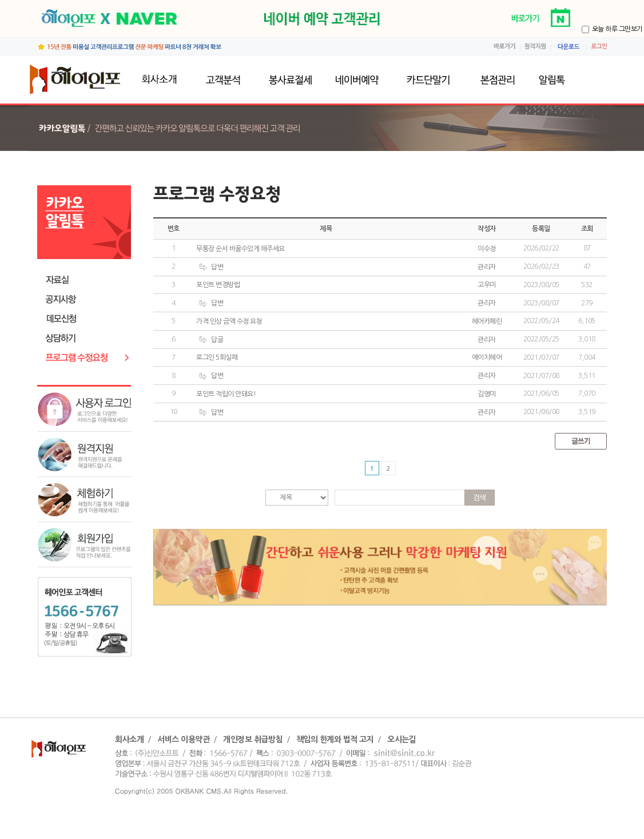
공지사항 (87, 299)
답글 (211, 340)
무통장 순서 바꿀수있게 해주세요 (240, 249)
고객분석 (223, 80)
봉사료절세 (290, 80)
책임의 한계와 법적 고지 (335, 739)
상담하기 (87, 338)
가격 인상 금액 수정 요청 (229, 321)
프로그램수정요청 (87, 358)
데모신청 (87, 319)
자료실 (87, 280)
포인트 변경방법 (218, 285)
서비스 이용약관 (183, 739)
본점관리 (495, 80)
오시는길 (401, 739)
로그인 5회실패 (217, 357)
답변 (211, 267)
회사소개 (162, 80)
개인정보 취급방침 (253, 739)
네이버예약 (359, 80)
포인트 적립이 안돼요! (226, 394)
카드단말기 (428, 80)
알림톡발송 (563, 80)
